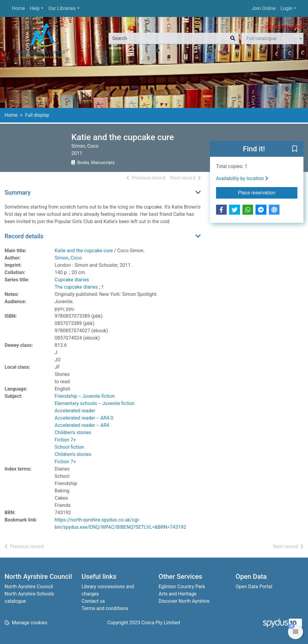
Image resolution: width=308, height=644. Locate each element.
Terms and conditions (105, 608)
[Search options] (272, 39)
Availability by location (242, 178)
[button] (295, 149)
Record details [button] (24, 236)
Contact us (93, 601)
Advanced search (284, 27)
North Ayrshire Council (29, 587)
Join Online (264, 8)
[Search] (233, 39)
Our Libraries (62, 8)
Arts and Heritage (178, 594)
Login (286, 8)
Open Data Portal (254, 587)
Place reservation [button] (268, 192)
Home (18, 8)
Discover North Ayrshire (184, 601)
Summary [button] (18, 193)
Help (35, 8)
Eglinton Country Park (182, 587)
